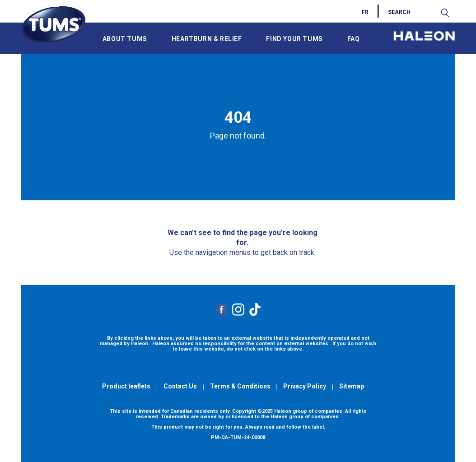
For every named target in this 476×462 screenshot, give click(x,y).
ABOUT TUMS (125, 39)
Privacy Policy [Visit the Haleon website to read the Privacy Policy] (305, 386)
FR (365, 12)
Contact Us (180, 386)
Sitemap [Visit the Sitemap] (352, 386)
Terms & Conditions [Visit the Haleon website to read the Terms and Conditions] (240, 386)
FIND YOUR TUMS (294, 39)
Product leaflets (126, 386)
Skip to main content (29, 4)
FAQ (354, 39)
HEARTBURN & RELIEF (207, 39)
